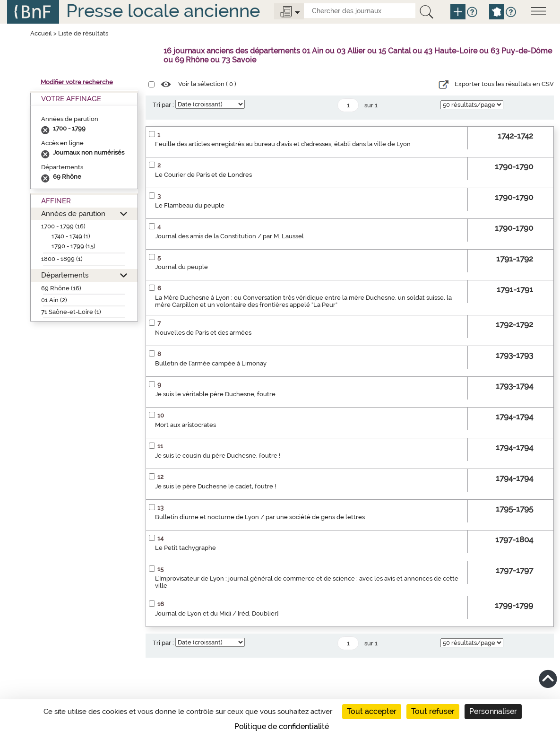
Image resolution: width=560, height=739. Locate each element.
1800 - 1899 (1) (62, 259)
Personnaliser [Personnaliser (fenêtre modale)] (493, 711)
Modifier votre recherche (77, 82)
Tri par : (163, 105)
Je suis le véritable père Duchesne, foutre (215, 394)
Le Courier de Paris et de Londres (203, 175)
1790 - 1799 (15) (73, 246)
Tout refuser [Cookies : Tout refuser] (433, 711)
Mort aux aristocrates (185, 425)
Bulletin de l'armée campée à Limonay (211, 363)
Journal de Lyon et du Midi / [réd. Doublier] (217, 613)
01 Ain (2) (54, 300)
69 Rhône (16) (61, 288)
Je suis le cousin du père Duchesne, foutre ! (218, 456)
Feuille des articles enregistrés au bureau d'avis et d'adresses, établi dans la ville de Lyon (283, 144)
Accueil (41, 33)
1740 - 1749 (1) (71, 236)
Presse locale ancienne (163, 11)
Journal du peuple (181, 267)
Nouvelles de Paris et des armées (203, 333)
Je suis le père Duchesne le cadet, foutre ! (215, 486)
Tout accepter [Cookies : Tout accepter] (372, 711)
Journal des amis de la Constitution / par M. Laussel (229, 236)
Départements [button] (65, 275)
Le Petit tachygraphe (185, 548)
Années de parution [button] (73, 213)
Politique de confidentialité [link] (282, 726)
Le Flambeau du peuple (190, 205)
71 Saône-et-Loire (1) (71, 312)
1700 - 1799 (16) (63, 226)
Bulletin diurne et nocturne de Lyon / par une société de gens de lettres (260, 517)
